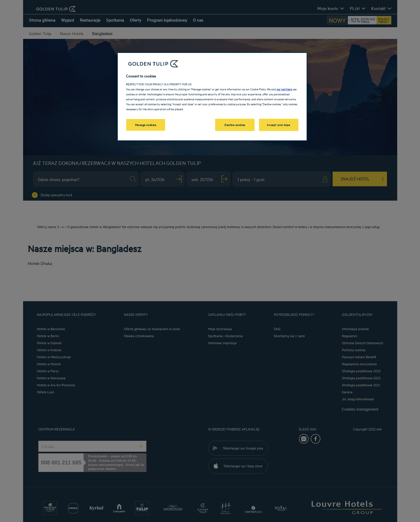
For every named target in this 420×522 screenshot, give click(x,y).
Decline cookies (235, 125)
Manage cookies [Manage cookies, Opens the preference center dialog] (146, 125)
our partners (284, 89)
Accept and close (278, 125)
